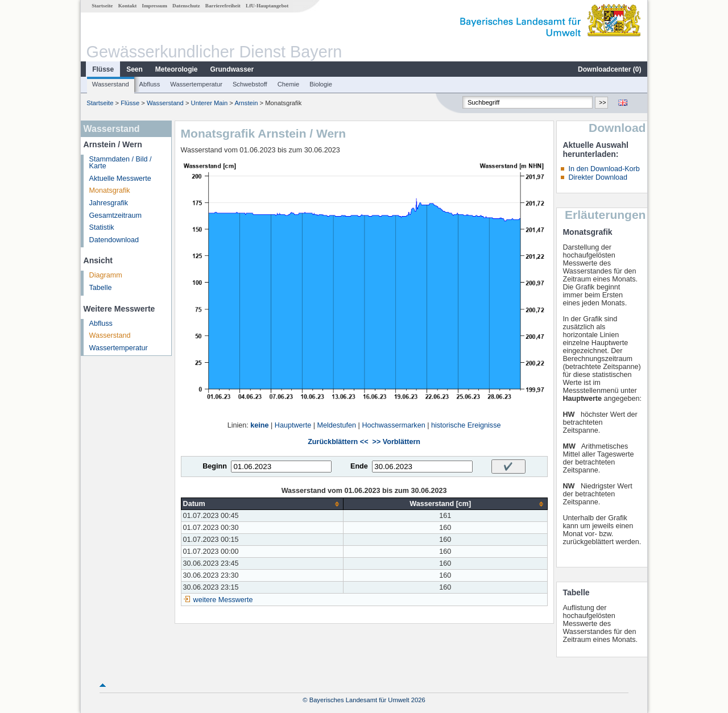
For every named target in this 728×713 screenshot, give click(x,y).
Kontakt (128, 6)
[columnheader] (262, 504)
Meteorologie (177, 69)
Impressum (155, 6)
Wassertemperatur (196, 84)
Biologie (321, 84)
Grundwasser (232, 69)
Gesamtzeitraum (115, 215)
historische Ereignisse (466, 425)
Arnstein (246, 103)
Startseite (102, 6)
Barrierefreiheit (223, 6)
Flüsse (103, 69)
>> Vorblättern (396, 442)
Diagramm (106, 275)
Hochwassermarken (393, 425)
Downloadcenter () (609, 69)
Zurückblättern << (338, 442)
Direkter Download (598, 177)
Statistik (102, 227)
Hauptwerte (293, 425)
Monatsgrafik (110, 190)
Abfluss (150, 84)
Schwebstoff (250, 84)
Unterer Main (210, 103)
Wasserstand (111, 84)
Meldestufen (336, 425)
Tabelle (101, 288)
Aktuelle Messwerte (120, 179)
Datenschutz (186, 6)
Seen (135, 69)
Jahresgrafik (109, 203)
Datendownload (114, 240)
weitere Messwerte (223, 600)
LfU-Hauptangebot (267, 6)
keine (259, 425)
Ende (359, 466)
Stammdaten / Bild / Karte (121, 163)
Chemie (289, 84)
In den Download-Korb (604, 169)
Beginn (215, 466)
